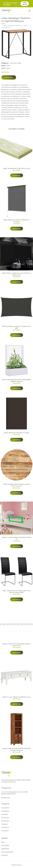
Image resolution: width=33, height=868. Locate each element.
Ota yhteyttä (5, 845)
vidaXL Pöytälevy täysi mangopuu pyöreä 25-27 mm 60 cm (16, 485)
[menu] (30, 11)
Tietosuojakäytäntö (7, 852)
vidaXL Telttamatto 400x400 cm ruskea (16, 433)
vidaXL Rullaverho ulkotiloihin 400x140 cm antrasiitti (16, 221)
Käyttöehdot (5, 849)
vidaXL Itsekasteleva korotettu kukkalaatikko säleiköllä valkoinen (16, 380)
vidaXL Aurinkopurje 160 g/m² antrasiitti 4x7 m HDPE (16, 327)
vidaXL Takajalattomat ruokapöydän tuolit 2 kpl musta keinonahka (17, 592)
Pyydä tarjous (25, 3)
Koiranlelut (5, 824)
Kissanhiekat (5, 811)
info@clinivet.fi (6, 798)
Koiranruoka (5, 827)
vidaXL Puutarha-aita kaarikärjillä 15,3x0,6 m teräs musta (16, 645)
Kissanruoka (5, 818)
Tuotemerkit (13, 63)
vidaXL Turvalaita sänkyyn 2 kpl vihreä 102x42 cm (16, 538)
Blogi (3, 842)
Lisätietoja (9, 77)
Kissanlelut (5, 814)
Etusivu (3, 24)
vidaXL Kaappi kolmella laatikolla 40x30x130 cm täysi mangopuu (17, 749)
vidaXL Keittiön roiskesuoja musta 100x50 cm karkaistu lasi (16, 274)
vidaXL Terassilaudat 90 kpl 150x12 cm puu (16, 168)
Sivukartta (4, 855)
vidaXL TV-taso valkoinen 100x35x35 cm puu (16, 697)
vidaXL (19, 63)
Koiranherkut (5, 821)
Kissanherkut (5, 808)
